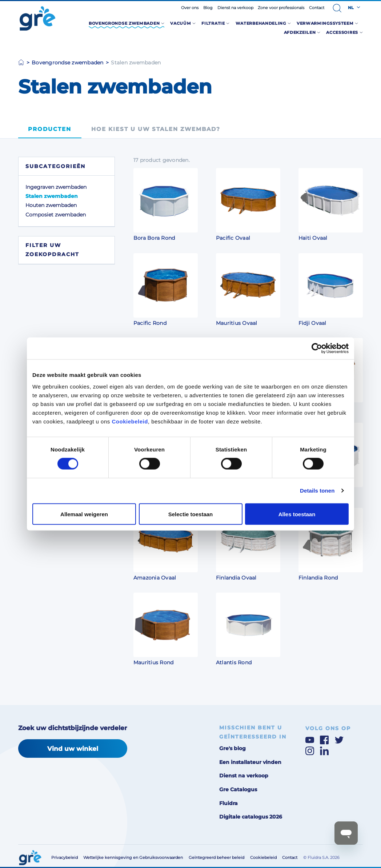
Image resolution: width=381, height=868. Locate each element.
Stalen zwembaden (52, 196)
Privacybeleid (65, 857)
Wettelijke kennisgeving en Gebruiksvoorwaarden (133, 857)
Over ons (190, 8)
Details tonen (317, 491)
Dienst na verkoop (235, 8)
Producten (50, 129)
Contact (317, 8)
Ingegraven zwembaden (56, 187)
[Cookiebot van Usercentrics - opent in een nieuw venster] (317, 349)
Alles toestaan (297, 514)
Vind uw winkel (73, 748)
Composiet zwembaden (56, 215)
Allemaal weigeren (84, 514)
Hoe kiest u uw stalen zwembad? (156, 129)
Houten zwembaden (51, 205)
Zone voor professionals (281, 8)
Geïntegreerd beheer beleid (216, 857)
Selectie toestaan (191, 514)
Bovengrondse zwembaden (68, 63)
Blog (208, 8)
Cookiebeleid (130, 421)
